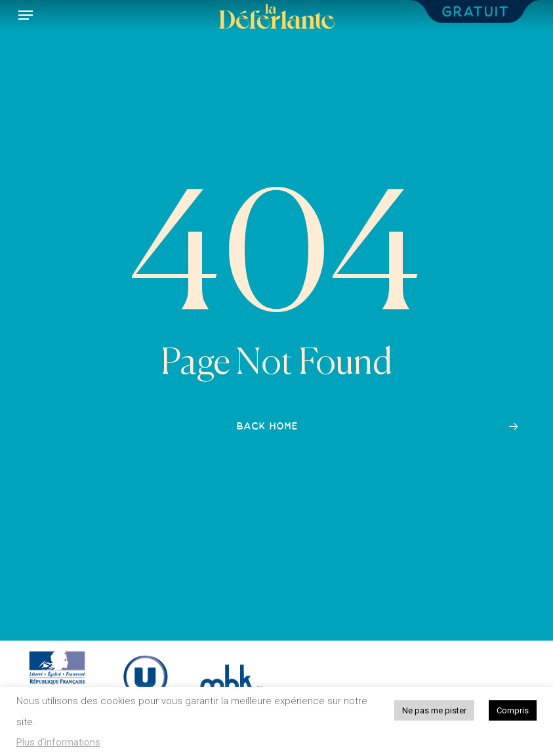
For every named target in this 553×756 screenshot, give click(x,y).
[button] (26, 15)
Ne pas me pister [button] (434, 710)
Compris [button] (513, 710)
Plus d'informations (58, 742)
